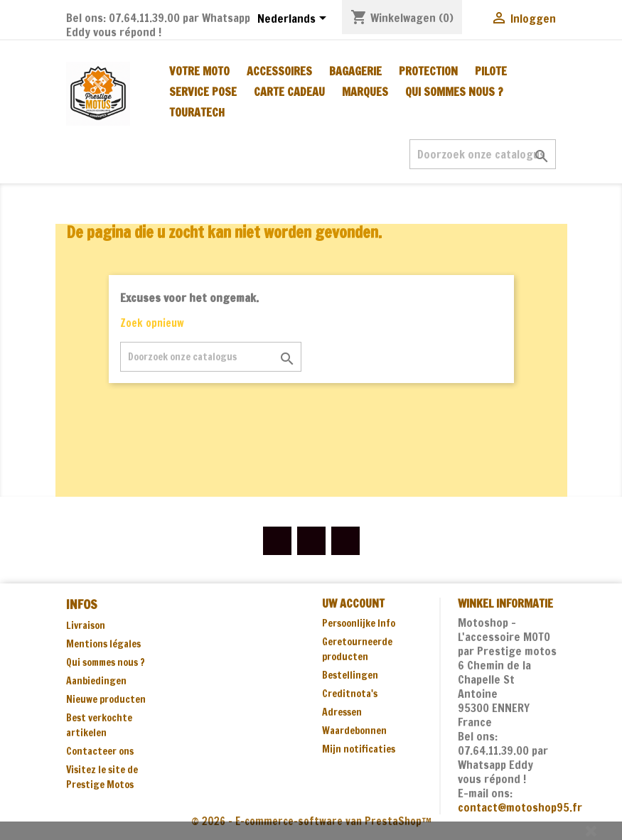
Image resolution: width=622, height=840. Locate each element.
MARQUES (365, 92)
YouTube (311, 541)
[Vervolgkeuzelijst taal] (294, 19)
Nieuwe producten (106, 699)
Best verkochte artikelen (99, 725)
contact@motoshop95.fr (520, 807)
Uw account (353, 603)
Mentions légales (103, 644)
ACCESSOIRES (279, 71)
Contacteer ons (100, 751)
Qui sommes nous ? (454, 92)
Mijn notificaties (359, 749)
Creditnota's (350, 694)
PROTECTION (428, 71)
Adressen (342, 712)
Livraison (86, 625)
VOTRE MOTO (199, 71)
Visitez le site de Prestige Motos (102, 777)
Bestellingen (350, 675)
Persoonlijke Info (359, 623)
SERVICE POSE (203, 92)
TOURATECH (197, 112)
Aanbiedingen (96, 681)
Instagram (345, 541)
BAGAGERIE (355, 71)
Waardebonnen (354, 731)
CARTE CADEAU (289, 92)
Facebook (277, 541)
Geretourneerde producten (357, 649)
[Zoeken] (483, 154)
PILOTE (491, 71)
